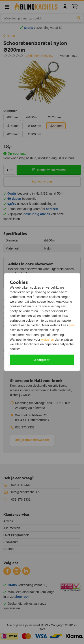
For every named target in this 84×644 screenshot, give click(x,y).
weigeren (48, 339)
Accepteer (42, 360)
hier (72, 325)
